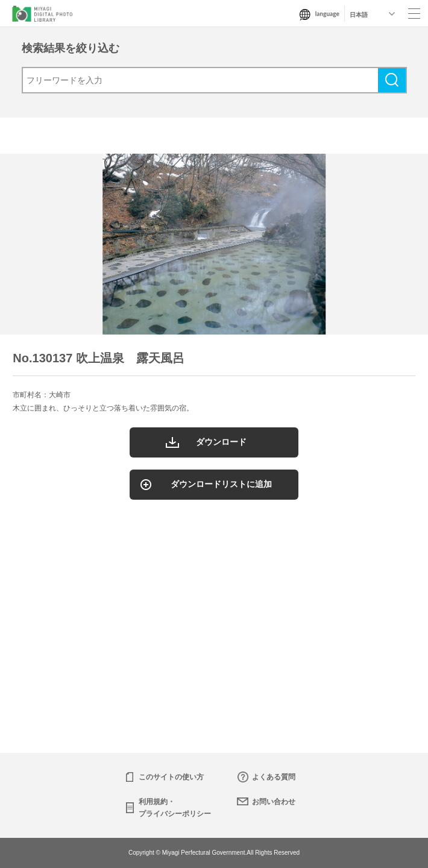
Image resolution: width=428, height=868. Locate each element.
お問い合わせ (274, 802)
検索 (392, 80)
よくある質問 (274, 777)
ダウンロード (221, 442)
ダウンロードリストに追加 (221, 484)
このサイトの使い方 (171, 777)
